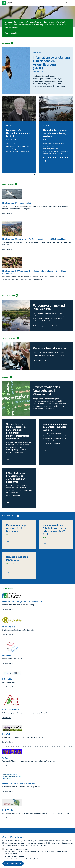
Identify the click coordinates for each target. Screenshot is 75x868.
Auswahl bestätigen (13, 863)
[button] (37, 175)
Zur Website (8, 609)
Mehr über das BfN (11, 33)
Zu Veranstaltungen (40, 360)
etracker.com (56, 843)
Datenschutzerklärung (38, 845)
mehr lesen (8, 213)
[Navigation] (71, 3)
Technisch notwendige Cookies (17, 849)
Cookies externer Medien (15, 857)
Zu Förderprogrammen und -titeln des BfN (48, 326)
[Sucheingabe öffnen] (67, 3)
